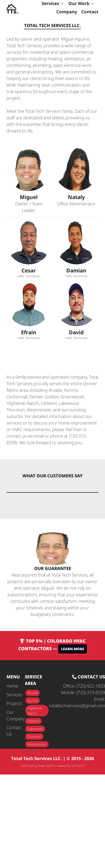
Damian (76, 270)
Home (12, 686)
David (76, 332)
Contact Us (14, 731)
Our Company (16, 715)
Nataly (76, 197)
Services (53, 3)
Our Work (81, 3)
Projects (14, 703)
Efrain (29, 332)
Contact (90, 12)
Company (67, 12)
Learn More (73, 649)
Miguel (29, 197)
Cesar (29, 270)
